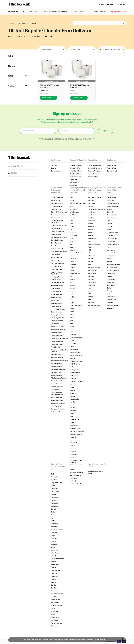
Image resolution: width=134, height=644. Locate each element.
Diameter (18, 66)
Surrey (109, 291)
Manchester (55, 550)
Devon (109, 221)
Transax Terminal (57, 387)
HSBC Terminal (56, 280)
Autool (72, 341)
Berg (71, 385)
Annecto (73, 285)
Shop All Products (31, 12)
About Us (13, 12)
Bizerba (72, 408)
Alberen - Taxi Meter (76, 253)
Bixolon (72, 405)
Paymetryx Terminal (58, 327)
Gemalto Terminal (57, 269)
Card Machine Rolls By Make (96, 473)
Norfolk (110, 262)
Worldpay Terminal (57, 409)
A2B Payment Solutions (78, 203)
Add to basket (47, 98)
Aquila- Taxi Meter (76, 306)
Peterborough (56, 571)
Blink (71, 417)
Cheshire (110, 209)
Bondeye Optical (75, 428)
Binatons (73, 393)
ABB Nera (73, 209)
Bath (53, 474)
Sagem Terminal (56, 355)
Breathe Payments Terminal (57, 222)
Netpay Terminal (56, 303)
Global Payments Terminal (57, 273)
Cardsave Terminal (57, 231)
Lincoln (53, 541)
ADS (71, 230)
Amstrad (73, 279)
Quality (53, 168)
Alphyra (72, 268)
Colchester (55, 506)
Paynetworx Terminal (58, 330)
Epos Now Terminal (57, 264)
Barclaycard (74, 370)
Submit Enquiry (112, 165)
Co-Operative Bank (95, 268)
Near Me (54, 556)
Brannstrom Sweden (77, 431)
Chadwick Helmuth (95, 244)
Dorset (109, 224)
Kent (109, 247)
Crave (90, 288)
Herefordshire (112, 238)
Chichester (55, 503)
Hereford (54, 527)
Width (18, 56)
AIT (71, 244)
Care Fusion (92, 221)
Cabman (91, 200)
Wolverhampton (56, 623)
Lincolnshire (111, 256)
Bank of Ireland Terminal (59, 212)
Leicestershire (112, 253)
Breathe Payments (76, 434)
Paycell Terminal (56, 333)
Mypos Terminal (56, 297)
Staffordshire (112, 285)
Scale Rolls (73, 478)
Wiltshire (110, 303)
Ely (52, 518)
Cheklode (92, 256)
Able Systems (74, 212)
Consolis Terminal (57, 240)
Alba (71, 247)
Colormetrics (93, 273)
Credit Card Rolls (75, 171)
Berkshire (111, 200)
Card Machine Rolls (76, 472)
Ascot (72, 317)
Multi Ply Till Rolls (75, 174)
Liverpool (54, 544)
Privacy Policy (93, 177)
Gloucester (55, 524)
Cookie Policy (93, 174)
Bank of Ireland (75, 364)
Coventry (54, 509)
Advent (72, 238)
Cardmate (92, 212)
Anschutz (73, 291)
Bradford (54, 480)
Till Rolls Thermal (100, 12)
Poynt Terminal (56, 347)
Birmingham (55, 477)
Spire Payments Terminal (59, 361)
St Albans (54, 597)
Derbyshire (111, 218)
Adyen (72, 241)
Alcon (72, 256)
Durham (110, 227)
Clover (91, 262)
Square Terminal (57, 363)
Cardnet (91, 215)
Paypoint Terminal (57, 341)
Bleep (72, 414)
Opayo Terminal (56, 312)
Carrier (91, 230)
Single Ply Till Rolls (76, 165)
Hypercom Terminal (58, 283)
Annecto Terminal (57, 203)
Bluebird (73, 423)
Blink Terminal (56, 218)
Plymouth (54, 573)
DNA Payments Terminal (59, 252)
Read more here (100, 640)
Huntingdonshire (113, 244)
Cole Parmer (93, 271)
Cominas (91, 276)
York (52, 629)
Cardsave (92, 218)
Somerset (110, 282)
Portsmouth (55, 576)
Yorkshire (110, 309)
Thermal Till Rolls (75, 168)
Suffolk (110, 288)
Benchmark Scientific (77, 382)
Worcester (55, 626)
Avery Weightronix (76, 355)
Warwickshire (112, 297)
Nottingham (55, 565)
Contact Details (112, 171)
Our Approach (56, 171)
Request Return (112, 168)
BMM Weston (74, 425)
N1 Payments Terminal (58, 309)
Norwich (54, 562)
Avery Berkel (74, 349)
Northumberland (113, 268)
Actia (71, 224)
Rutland (110, 276)
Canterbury (55, 492)
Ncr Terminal (55, 300)
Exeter (53, 521)
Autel (71, 332)
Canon (91, 206)
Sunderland (55, 603)
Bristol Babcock (75, 443)
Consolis (91, 279)
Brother (72, 446)
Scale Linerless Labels (77, 484)
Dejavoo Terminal (57, 249)
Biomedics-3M (74, 399)
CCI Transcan (93, 238)
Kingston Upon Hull (57, 530)
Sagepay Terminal (57, 358)
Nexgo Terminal (56, 306)
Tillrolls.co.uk (19, 4)
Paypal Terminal (56, 335)
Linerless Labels (75, 475)
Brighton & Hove (56, 483)
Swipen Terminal (57, 375)
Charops (91, 247)
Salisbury (54, 585)
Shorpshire (111, 279)
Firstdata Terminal (57, 266)
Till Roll (72, 469)
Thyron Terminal (56, 384)
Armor (72, 311)
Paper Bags (74, 180)
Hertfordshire (112, 241)
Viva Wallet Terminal (58, 403)
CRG (90, 294)
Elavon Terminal (56, 258)
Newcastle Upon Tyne (58, 559)
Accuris (72, 218)
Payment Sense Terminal (59, 338)
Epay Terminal (56, 261)
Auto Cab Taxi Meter (76, 338)
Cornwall (110, 212)
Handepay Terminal (58, 277)
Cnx (90, 265)
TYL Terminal (55, 390)
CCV (90, 241)
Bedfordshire (112, 198)
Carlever (91, 227)
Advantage (73, 235)
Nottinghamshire (113, 271)
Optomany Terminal (58, 318)
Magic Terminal (56, 292)
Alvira (72, 271)
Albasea (72, 250)
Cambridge (55, 489)
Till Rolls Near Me (57, 606)
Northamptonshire (113, 265)
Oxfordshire (111, 273)
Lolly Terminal (56, 289)
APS (71, 300)
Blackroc (73, 411)
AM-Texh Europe (75, 273)
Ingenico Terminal (57, 286)
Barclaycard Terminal (58, 215)
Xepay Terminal (56, 406)
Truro (53, 609)
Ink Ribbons (74, 183)
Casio (90, 233)
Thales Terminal (56, 381)
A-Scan (72, 200)
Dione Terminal (56, 246)
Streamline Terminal (58, 369)
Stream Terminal (57, 366)
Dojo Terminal (56, 255)
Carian (91, 224)
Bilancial (73, 390)
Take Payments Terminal (59, 378)
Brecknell (73, 437)
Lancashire (111, 250)
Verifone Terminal (57, 400)
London (53, 547)
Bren (71, 440)
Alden (72, 262)
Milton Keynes (56, 553)
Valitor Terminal (56, 397)
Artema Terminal (57, 206)
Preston (54, 579)
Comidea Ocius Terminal (59, 237)
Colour (18, 86)
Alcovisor (73, 259)
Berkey (72, 387)
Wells (53, 614)
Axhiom (72, 358)
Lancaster (54, 533)
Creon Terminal (56, 243)
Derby (53, 512)
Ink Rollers (73, 186)
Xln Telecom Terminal (58, 412)
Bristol (53, 486)
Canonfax (92, 203)
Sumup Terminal (56, 372)
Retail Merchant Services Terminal (60, 351)
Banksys (73, 367)
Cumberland (111, 215)
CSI (90, 300)
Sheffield (54, 588)
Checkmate (92, 253)
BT (71, 449)
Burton (72, 458)
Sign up (106, 131)
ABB (71, 206)
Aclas (72, 221)
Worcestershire (112, 306)
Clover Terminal (56, 234)
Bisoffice (73, 402)
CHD (90, 250)
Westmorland (112, 300)
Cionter (91, 259)
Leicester (54, 538)
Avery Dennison (75, 352)
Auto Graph (74, 335)
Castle (91, 235)
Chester (54, 500)
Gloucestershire (113, 233)
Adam (72, 227)
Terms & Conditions (95, 165)
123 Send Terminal (57, 198)
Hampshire (111, 235)
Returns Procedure (95, 171)
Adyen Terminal (56, 200)
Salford (54, 582)
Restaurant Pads (75, 177)
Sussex (110, 294)
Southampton (56, 591)
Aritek (72, 309)
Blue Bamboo (74, 420)
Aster (72, 320)
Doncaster (55, 515)
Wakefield (54, 611)
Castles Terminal (57, 228)
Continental (92, 282)
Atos (71, 323)
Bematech (73, 379)
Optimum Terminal (57, 321)
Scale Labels (74, 481)
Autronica (73, 344)
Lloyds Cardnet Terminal (59, 226)
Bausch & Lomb (75, 373)
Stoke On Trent (56, 600)
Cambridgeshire (113, 206)
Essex (109, 230)
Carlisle (54, 495)
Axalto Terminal (56, 209)
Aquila (72, 303)
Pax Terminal (55, 324)
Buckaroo (73, 452)
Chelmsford (55, 497)
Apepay (72, 297)
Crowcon (91, 297)
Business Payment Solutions (76, 461)
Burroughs (73, 455)
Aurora (72, 329)
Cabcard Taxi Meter (95, 198)
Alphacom (73, 265)
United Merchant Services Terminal (57, 394)
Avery (72, 347)
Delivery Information (95, 168)
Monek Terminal (56, 295)
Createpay (92, 291)
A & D (71, 198)
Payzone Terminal (57, 344)
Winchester (55, 620)
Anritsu (72, 288)
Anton (72, 294)
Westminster (55, 617)
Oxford (53, 568)
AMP (71, 276)
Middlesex (111, 259)
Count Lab (92, 285)
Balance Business (76, 361)
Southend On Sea (57, 594)
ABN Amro (73, 215)
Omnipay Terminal (57, 315)
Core (18, 76)
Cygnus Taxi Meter (95, 306)
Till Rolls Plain (81, 12)
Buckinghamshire (113, 203)
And (71, 282)
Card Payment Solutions (97, 209)
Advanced (73, 233)
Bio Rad (72, 396)
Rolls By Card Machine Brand (57, 12)
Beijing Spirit (74, 376)
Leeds (53, 535)
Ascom (72, 314)
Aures (72, 326)
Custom (91, 303)
